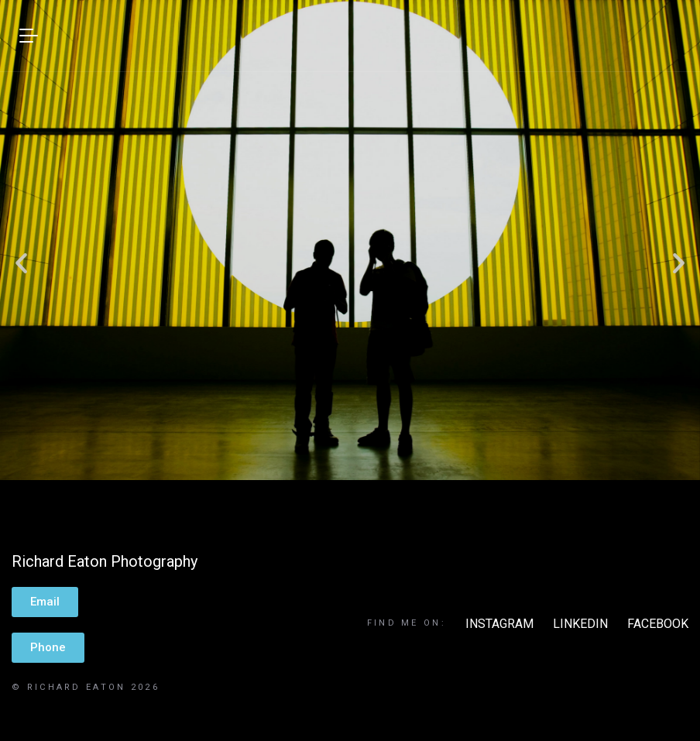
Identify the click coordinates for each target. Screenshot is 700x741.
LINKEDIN (580, 624)
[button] (21, 262)
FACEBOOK (658, 624)
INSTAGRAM (499, 624)
